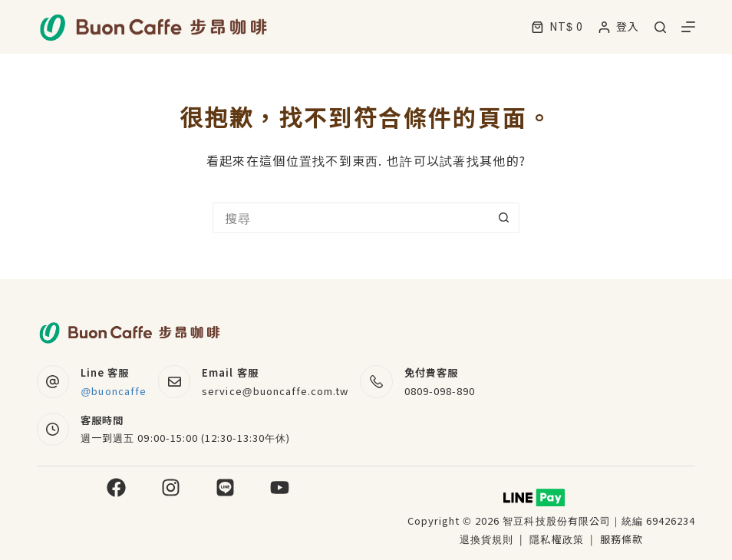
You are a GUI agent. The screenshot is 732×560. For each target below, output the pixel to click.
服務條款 (622, 539)
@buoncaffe (114, 391)
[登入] (619, 26)
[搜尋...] (351, 218)
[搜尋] (660, 27)
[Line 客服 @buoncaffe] (53, 382)
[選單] (688, 27)
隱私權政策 (558, 539)
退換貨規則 (486, 539)
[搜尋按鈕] (504, 218)
